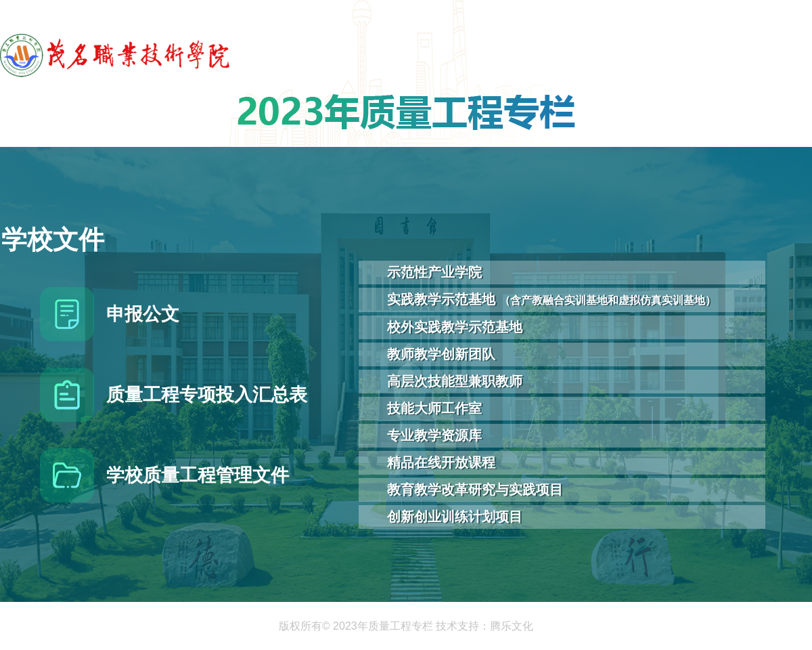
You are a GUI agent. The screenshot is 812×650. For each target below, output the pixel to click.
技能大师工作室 (434, 408)
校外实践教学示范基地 (455, 327)
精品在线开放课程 (441, 462)
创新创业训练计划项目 (455, 517)
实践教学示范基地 (551, 299)
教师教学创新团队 (441, 354)
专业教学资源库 (434, 435)
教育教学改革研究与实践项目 (475, 490)
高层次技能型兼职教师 (455, 381)
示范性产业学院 (434, 272)
